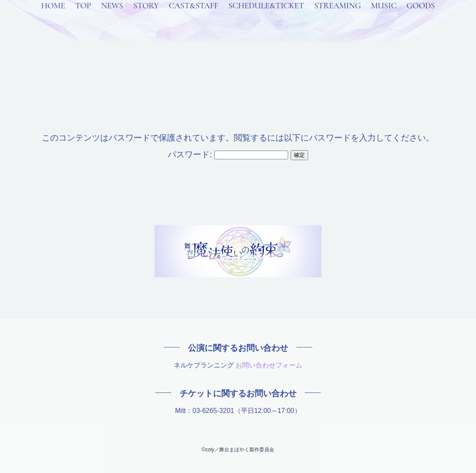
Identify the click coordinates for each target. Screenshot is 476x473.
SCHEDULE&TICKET (266, 17)
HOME (53, 17)
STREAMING (337, 17)
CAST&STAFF (194, 17)
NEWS (112, 17)
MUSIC (384, 17)
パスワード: (228, 154)
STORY (146, 17)
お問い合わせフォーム (269, 365)
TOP (83, 17)
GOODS (421, 17)
